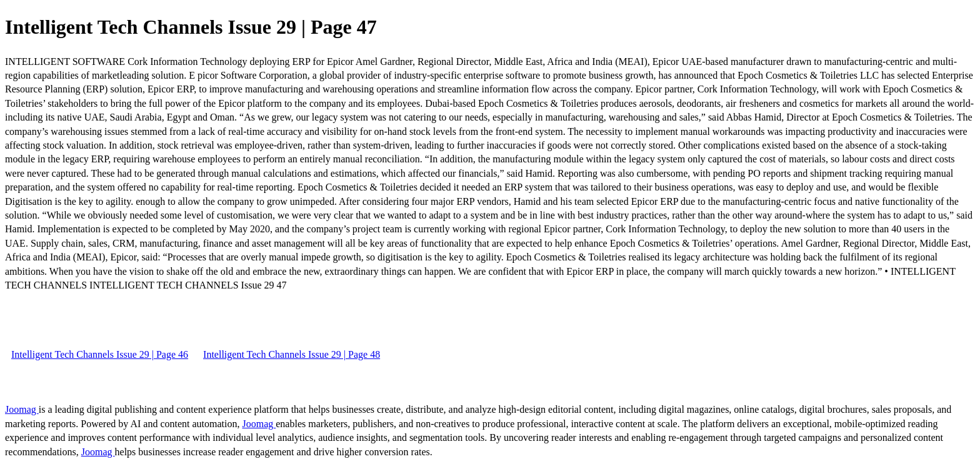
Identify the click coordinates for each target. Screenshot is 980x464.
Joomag (22, 409)
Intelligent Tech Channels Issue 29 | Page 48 (292, 354)
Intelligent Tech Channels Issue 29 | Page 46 (100, 354)
